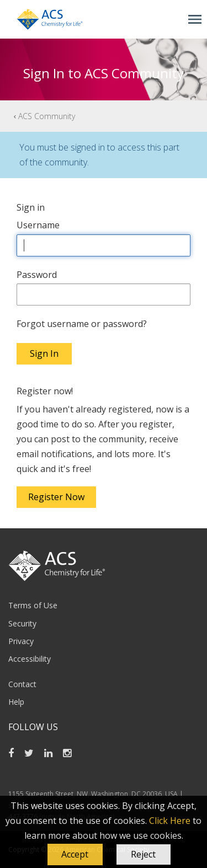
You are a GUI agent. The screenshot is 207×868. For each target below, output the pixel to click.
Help (16, 702)
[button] (75, 855)
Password (37, 275)
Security (22, 623)
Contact (22, 684)
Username (38, 225)
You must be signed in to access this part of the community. (99, 155)
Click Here (170, 821)
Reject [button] (143, 854)
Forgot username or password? (82, 324)
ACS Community (47, 116)
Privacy (21, 641)
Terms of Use (33, 605)
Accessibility (30, 659)
